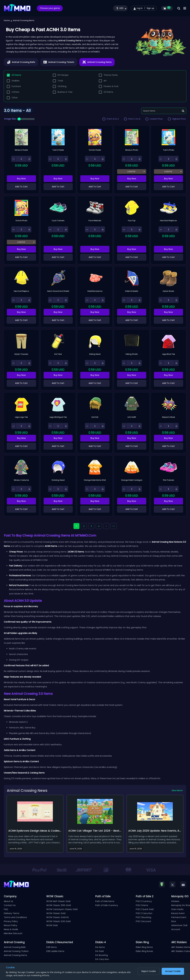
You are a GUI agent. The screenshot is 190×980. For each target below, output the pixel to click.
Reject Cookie (149, 971)
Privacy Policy (11, 921)
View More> (177, 790)
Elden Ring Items (144, 947)
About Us (8, 901)
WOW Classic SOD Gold (58, 921)
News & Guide (11, 929)
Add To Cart (21, 187)
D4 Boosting (102, 955)
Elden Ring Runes (144, 951)
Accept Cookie (173, 971)
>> (114, 526)
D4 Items (100, 947)
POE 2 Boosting (143, 917)
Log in (140, 8)
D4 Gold (99, 951)
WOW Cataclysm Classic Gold (62, 909)
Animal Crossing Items (15, 955)
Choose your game (50, 8)
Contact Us (10, 905)
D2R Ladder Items (55, 951)
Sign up (150, 8)
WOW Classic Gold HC (58, 917)
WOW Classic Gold (56, 913)
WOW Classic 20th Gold (59, 905)
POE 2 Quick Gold (145, 909)
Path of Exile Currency (107, 905)
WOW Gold (52, 925)
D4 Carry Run (102, 959)
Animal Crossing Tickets (16, 951)
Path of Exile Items (105, 901)
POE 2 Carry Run (144, 913)
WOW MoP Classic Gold (58, 901)
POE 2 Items (142, 905)
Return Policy (11, 925)
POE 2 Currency (144, 901)
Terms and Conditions (15, 917)
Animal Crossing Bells (15, 947)
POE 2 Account (143, 921)
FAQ (6, 909)
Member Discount (13, 933)
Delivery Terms (12, 913)
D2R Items (52, 947)
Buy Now (21, 179)
